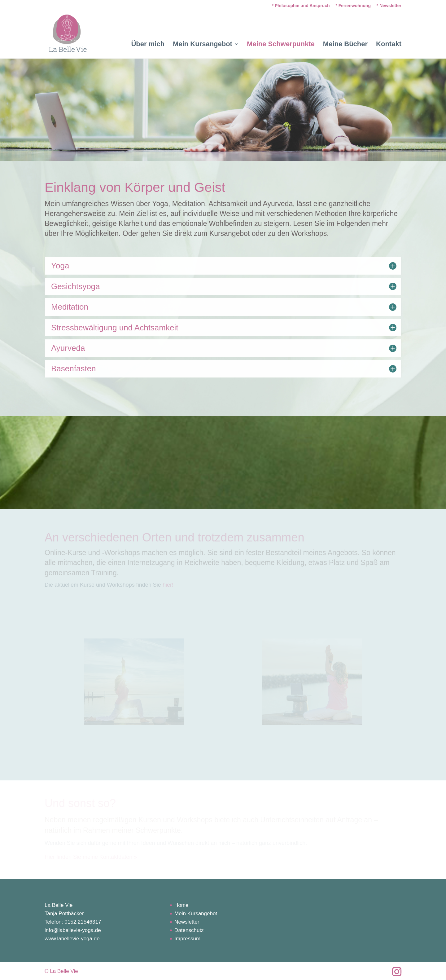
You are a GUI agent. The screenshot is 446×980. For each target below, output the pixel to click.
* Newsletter (389, 6)
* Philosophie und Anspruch (301, 6)
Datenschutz (189, 930)
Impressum (187, 939)
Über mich (148, 45)
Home (181, 905)
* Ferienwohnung (353, 6)
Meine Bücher (345, 45)
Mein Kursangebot (203, 45)
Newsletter (187, 922)
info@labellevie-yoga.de (73, 930)
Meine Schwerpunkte (281, 45)
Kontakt (389, 45)
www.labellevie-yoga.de (72, 939)
